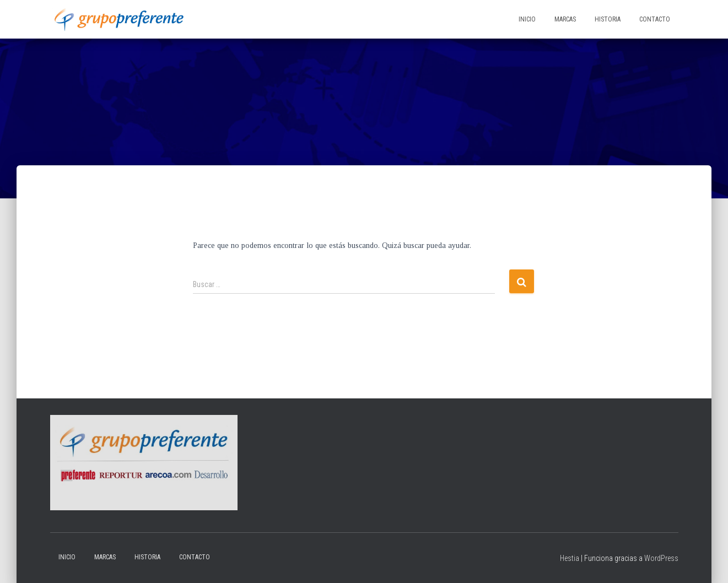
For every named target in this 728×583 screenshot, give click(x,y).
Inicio (527, 19)
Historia (608, 19)
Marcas (565, 19)
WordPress (661, 558)
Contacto (655, 19)
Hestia (570, 558)
